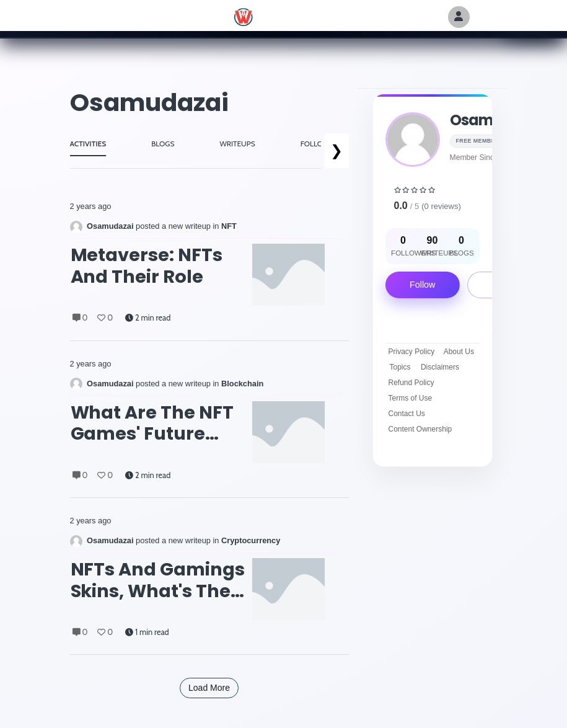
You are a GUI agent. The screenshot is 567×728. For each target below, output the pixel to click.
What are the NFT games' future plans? (152, 423)
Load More (209, 688)
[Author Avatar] (459, 17)
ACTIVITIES (88, 144)
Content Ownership (420, 429)
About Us (459, 352)
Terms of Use (411, 398)
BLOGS (163, 144)
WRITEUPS (237, 144)
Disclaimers (440, 367)
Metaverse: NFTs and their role (147, 266)
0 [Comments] (80, 318)
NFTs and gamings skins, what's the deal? (158, 580)
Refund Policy (411, 383)
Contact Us (407, 414)
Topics (400, 367)
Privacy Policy (412, 352)
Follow (423, 285)
